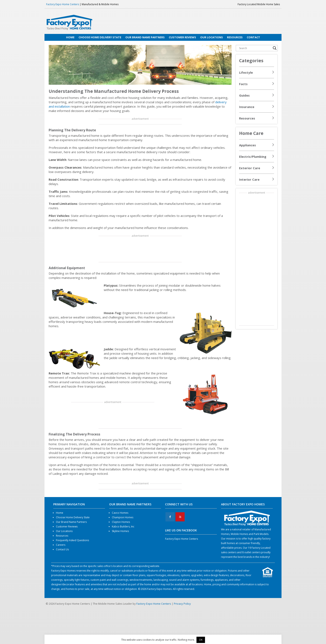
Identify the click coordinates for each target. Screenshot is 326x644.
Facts (243, 84)
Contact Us (62, 549)
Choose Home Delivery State (73, 517)
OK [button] (201, 640)
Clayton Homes (121, 522)
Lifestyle (246, 72)
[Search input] (255, 48)
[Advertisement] (140, 249)
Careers (61, 545)
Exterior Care (250, 168)
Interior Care (249, 179)
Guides (244, 95)
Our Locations (64, 531)
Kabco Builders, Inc (123, 527)
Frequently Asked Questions (72, 540)
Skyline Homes (120, 531)
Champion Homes (123, 517)
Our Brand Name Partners (71, 522)
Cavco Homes (120, 513)
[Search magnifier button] (275, 48)
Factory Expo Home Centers (63, 4)
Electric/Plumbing (253, 157)
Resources (247, 118)
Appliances (248, 145)
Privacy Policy (182, 604)
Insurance (247, 107)
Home (60, 513)
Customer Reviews (67, 527)
